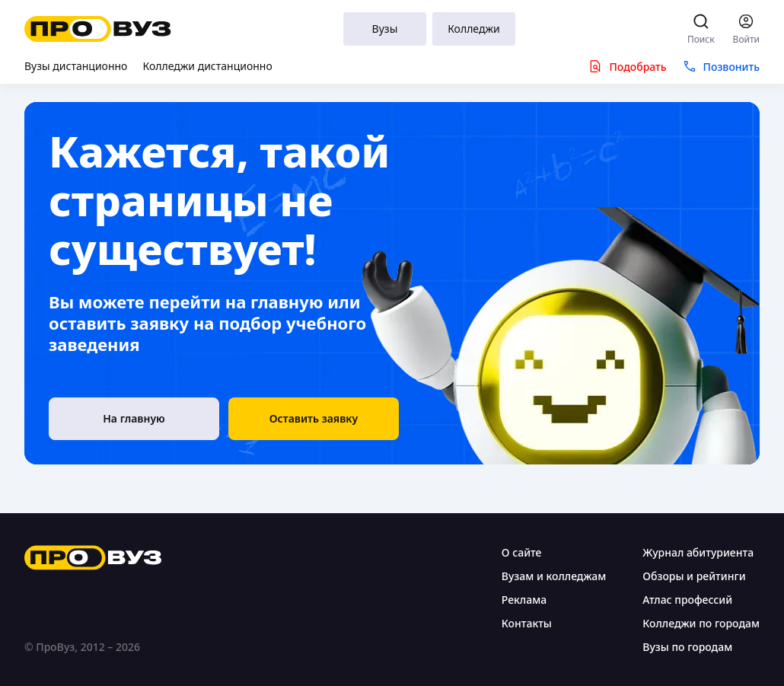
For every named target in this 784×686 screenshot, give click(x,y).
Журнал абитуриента (698, 552)
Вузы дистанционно (76, 66)
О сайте (522, 552)
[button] (314, 419)
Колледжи (474, 29)
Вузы (385, 29)
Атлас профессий (687, 600)
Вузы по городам (687, 647)
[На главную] (134, 419)
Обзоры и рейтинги (694, 576)
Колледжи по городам (701, 623)
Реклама (524, 600)
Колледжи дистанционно (207, 66)
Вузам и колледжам (554, 576)
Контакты (527, 623)
